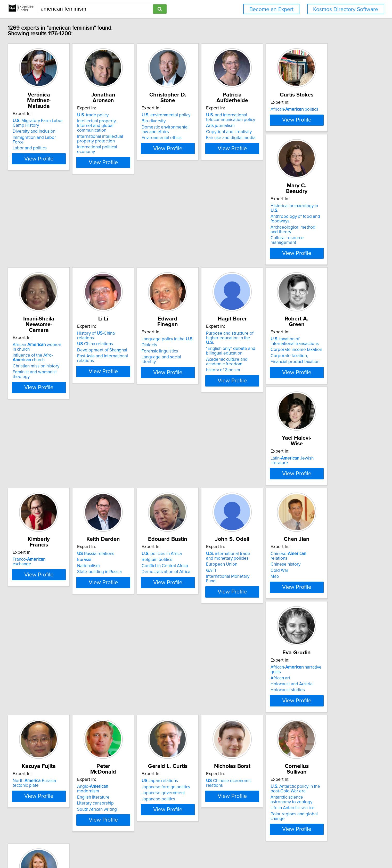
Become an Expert (271, 9)
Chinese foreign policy (300, 770)
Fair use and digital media (303, 138)
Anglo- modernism (305, 629)
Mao (50, 647)
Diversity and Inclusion (68, 126)
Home (166, 849)
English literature (295, 635)
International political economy (153, 142)
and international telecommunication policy (303, 117)
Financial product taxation (225, 395)
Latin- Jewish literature (309, 372)
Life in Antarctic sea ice (223, 779)
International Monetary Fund (305, 523)
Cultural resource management (153, 271)
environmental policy (225, 115)
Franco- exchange (72, 501)
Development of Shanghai (303, 256)
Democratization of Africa (225, 519)
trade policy (139, 115)
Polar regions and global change (232, 785)
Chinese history (61, 635)
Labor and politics (63, 138)
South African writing (298, 647)
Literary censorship (297, 641)
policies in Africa (221, 501)
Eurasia (131, 507)
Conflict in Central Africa (224, 513)
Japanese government (68, 770)
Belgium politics (216, 507)
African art (133, 635)
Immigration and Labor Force (74, 132)
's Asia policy (298, 758)
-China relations (296, 250)
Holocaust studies (141, 647)
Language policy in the (72, 372)
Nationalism (135, 513)
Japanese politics (63, 776)
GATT (284, 517)
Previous (162, 824)
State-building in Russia (146, 519)
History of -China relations (306, 244)
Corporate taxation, (220, 389)
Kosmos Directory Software (346, 9)
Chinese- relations (73, 629)
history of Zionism (141, 404)
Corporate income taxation (227, 383)
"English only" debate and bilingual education (148, 385)
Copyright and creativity (301, 132)
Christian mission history (224, 265)
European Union (294, 511)
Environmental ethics (221, 138)
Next (235, 824)
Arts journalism (293, 126)
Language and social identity (73, 390)
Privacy (180, 849)
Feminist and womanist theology (232, 271)
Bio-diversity (213, 121)
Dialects (54, 378)
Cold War (55, 641)
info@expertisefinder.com (137, 849)
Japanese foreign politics (70, 763)
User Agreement (202, 849)
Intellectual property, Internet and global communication (155, 123)
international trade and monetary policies (304, 503)
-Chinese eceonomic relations (155, 758)
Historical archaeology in (152, 244)
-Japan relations (64, 758)
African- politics (70, 244)
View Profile (79, 158)
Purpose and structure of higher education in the (154, 374)
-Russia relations (142, 501)
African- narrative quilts (155, 629)
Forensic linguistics (64, 384)
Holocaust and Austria (145, 641)
